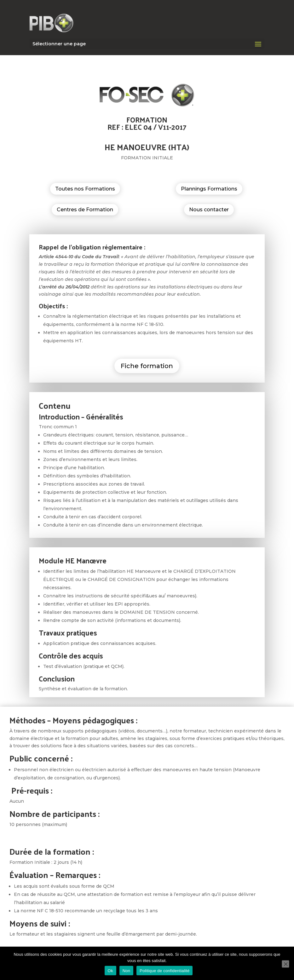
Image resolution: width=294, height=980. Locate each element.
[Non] (285, 964)
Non (127, 971)
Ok (110, 971)
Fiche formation (147, 366)
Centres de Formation (85, 210)
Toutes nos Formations (85, 189)
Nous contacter (209, 210)
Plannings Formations (209, 189)
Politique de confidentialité (164, 971)
